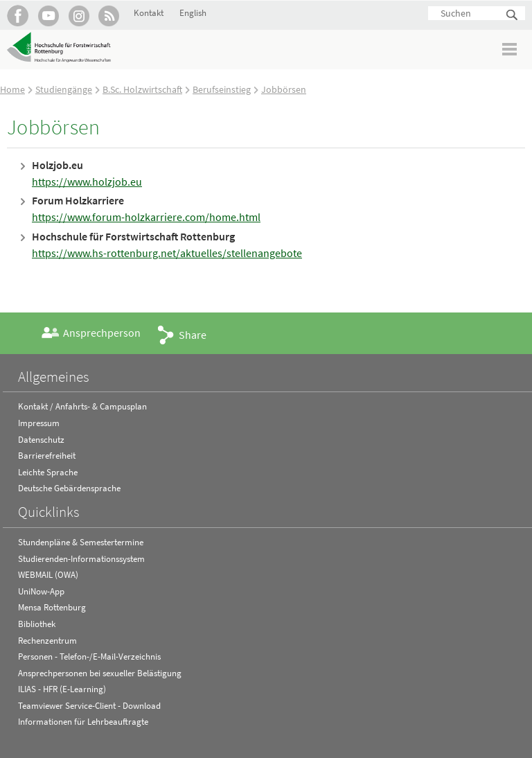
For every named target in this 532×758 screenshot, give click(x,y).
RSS (109, 16)
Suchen (513, 16)
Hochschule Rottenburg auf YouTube (48, 16)
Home (12, 89)
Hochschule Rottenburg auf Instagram (79, 16)
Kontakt (149, 13)
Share (193, 335)
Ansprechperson (102, 333)
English (193, 13)
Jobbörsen (284, 89)
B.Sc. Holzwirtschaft (142, 89)
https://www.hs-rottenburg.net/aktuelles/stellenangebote (167, 253)
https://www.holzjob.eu (87, 182)
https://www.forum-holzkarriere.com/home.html (146, 217)
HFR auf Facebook (18, 16)
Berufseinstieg (222, 89)
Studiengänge (64, 89)
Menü (510, 49)
